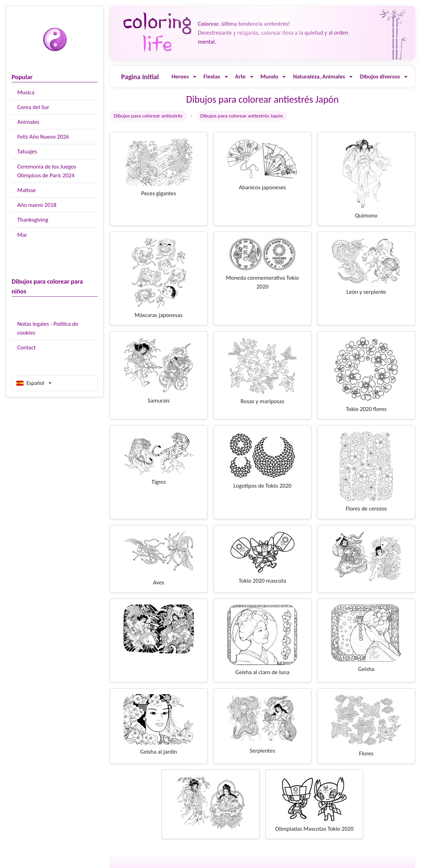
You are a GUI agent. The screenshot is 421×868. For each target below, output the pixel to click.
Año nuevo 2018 (37, 205)
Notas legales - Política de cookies (48, 328)
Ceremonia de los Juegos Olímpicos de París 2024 (47, 171)
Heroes (180, 77)
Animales (28, 122)
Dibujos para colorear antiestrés (148, 116)
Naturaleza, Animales (319, 77)
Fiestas (212, 77)
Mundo (269, 77)
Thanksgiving (33, 220)
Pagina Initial (140, 77)
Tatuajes (27, 151)
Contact (27, 347)
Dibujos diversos (380, 77)
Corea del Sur (33, 107)
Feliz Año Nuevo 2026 (43, 137)
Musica (26, 92)
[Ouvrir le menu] (195, 77)
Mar (22, 235)
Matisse (27, 190)
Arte (240, 77)
